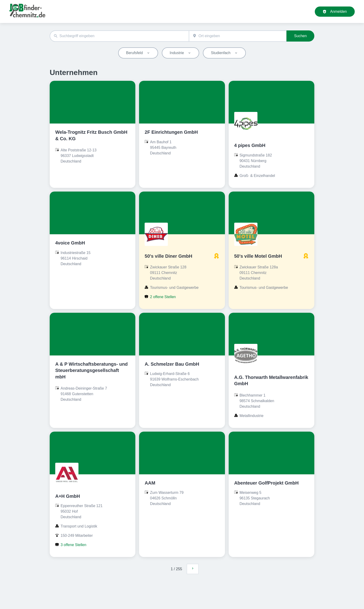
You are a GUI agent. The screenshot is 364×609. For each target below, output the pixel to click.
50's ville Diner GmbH (168, 256)
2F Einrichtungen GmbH (171, 132)
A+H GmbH (68, 496)
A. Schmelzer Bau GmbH (172, 364)
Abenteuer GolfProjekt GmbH (266, 483)
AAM (150, 483)
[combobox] (119, 36)
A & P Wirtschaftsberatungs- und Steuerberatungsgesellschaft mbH (91, 370)
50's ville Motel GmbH (258, 256)
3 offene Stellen (73, 545)
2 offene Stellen (163, 297)
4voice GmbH (70, 243)
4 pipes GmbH (250, 145)
